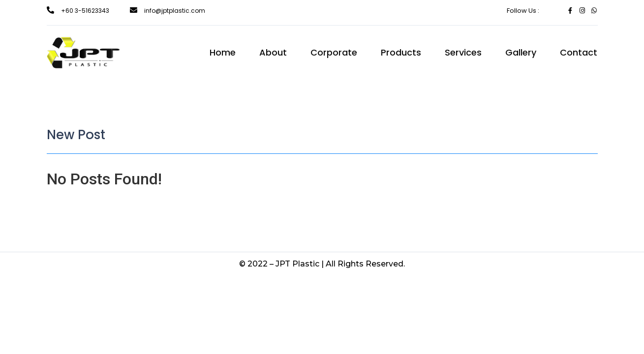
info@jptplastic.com (175, 11)
